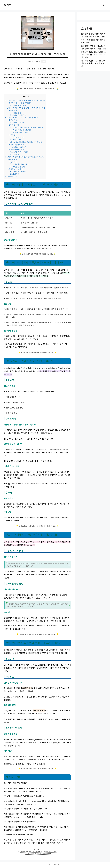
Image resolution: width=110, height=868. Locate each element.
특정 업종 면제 (17, 167)
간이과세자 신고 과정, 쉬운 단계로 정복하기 (22, 118)
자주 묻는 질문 (11, 176)
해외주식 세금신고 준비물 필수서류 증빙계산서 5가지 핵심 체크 (93, 63)
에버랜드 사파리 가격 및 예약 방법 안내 (39, 853)
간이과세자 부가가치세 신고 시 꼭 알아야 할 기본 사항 (25, 100)
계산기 (8, 5)
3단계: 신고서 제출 (19, 132)
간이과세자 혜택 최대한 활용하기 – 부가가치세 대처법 (25, 108)
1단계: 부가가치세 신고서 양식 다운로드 (27, 127)
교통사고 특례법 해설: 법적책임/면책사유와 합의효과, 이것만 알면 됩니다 (93, 55)
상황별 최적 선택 (18, 172)
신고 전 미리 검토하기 (20, 152)
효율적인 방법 (17, 137)
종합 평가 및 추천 (15, 169)
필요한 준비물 (17, 122)
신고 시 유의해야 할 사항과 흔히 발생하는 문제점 (24, 142)
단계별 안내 (13, 125)
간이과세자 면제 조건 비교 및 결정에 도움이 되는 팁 (25, 157)
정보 (38, 849)
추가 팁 (12, 135)
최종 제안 (16, 174)
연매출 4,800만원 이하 (20, 164)
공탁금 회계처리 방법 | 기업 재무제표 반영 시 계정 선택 (39, 851)
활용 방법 (16, 113)
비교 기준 (12, 159)
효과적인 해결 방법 (16, 149)
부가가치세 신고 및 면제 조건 (20, 103)
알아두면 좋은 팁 (18, 115)
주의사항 (15, 140)
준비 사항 (12, 120)
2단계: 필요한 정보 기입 (21, 130)
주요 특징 (12, 110)
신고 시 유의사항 (18, 105)
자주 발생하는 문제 (16, 145)
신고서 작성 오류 (18, 147)
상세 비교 (12, 162)
